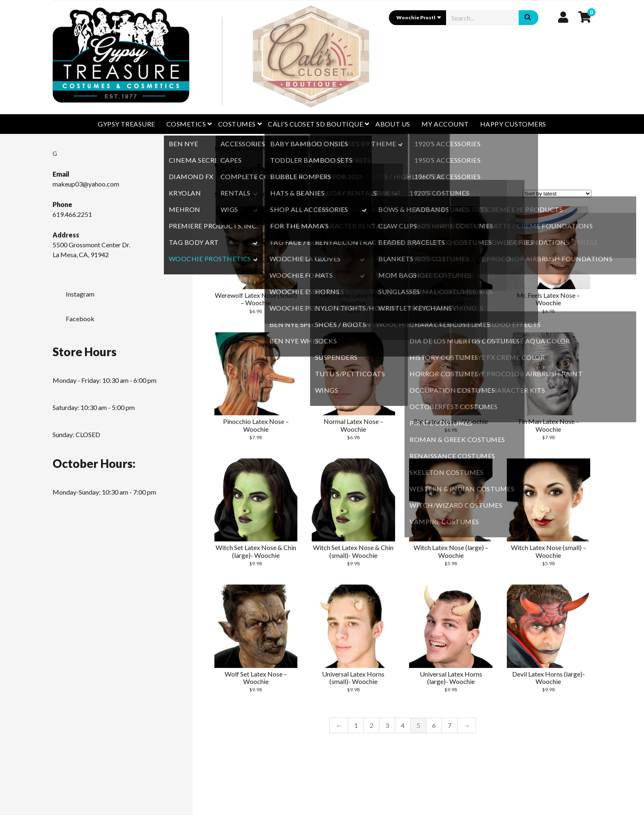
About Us (393, 124)
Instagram (74, 292)
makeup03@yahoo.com (86, 184)
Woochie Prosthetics (263, 148)
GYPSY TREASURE (126, 124)
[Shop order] (557, 194)
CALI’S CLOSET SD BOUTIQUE (315, 124)
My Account (445, 124)
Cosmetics (186, 124)
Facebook (74, 316)
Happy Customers (513, 124)
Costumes (237, 124)
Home (222, 148)
